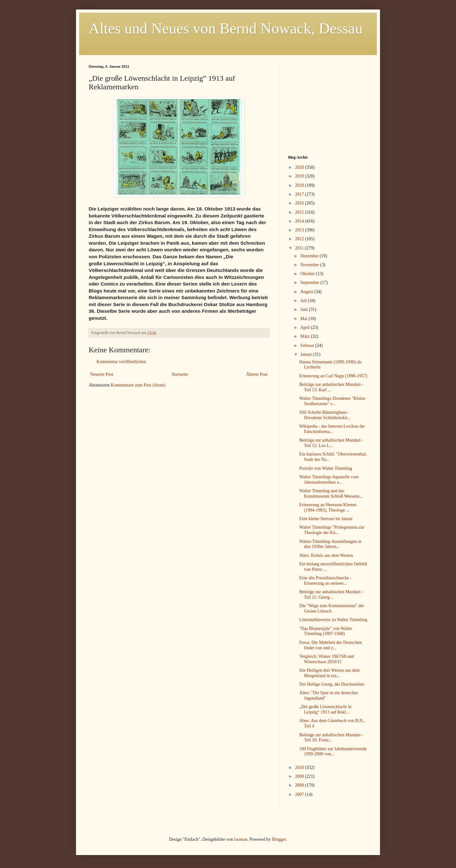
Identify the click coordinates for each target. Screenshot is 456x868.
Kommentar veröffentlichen (121, 362)
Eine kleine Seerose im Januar (326, 519)
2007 (300, 794)
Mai (304, 319)
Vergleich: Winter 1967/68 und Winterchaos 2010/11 (327, 659)
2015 (300, 212)
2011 (300, 248)
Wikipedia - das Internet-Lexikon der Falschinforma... (332, 429)
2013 (300, 230)
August (307, 292)
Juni (304, 309)
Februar (308, 346)
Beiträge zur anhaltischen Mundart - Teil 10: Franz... (331, 738)
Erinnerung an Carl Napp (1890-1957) (333, 376)
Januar (307, 354)
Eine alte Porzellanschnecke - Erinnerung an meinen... (325, 581)
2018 (300, 185)
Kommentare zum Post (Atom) (138, 385)
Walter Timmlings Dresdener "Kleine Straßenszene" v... (332, 401)
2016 (300, 203)
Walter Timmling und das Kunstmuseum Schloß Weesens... (331, 494)
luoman (241, 839)
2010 (300, 767)
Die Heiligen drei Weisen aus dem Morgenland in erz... (329, 673)
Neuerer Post (102, 374)
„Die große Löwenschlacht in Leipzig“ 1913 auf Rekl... (325, 709)
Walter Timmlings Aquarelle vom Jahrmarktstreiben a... (329, 480)
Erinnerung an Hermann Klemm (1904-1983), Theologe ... (328, 507)
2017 (300, 194)
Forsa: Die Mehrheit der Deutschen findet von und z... (331, 645)
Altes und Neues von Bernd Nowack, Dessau (226, 28)
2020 (300, 167)
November (310, 265)
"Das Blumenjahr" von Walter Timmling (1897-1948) (326, 631)
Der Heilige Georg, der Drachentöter (332, 684)
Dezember (310, 256)
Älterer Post (257, 374)
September (310, 283)
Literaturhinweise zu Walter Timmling (333, 620)
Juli (304, 301)
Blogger (279, 839)
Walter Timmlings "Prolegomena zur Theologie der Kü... (332, 530)
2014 (300, 221)
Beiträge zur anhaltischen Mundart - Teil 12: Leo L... (331, 443)
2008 (300, 785)
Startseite (180, 374)
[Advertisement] (328, 104)
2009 (300, 776)
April (305, 327)
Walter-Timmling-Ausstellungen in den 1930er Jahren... (330, 544)
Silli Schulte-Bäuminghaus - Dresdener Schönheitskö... (325, 415)
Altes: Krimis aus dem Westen (326, 555)
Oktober (308, 274)
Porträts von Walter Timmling (326, 468)
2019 (300, 176)
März (305, 336)
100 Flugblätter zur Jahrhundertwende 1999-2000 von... (333, 752)
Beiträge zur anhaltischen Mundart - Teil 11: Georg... (331, 594)
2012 (300, 239)
